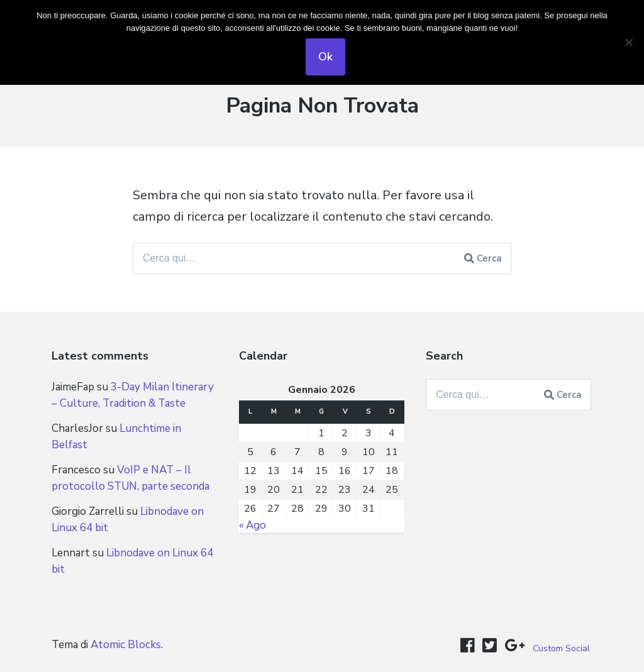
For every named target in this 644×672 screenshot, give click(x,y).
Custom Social (561, 648)
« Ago (253, 525)
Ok (325, 57)
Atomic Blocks (126, 645)
